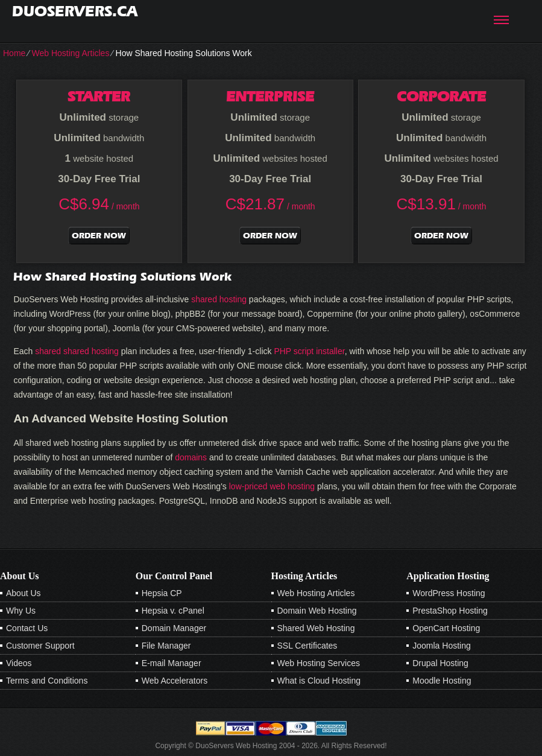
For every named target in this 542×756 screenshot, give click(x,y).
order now (99, 236)
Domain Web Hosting (317, 611)
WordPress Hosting (449, 593)
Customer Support (40, 646)
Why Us (21, 611)
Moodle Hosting (442, 681)
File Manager (166, 646)
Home (14, 53)
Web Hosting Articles (70, 53)
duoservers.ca (75, 11)
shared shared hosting (77, 351)
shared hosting (219, 299)
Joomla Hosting (442, 646)
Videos (19, 663)
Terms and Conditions (47, 681)
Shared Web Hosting (316, 628)
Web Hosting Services (319, 663)
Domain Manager (174, 628)
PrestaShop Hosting (450, 611)
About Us (24, 593)
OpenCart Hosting (446, 628)
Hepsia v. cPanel (173, 611)
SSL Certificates (307, 646)
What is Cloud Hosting (319, 681)
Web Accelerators (175, 681)
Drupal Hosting (440, 663)
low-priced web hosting (272, 486)
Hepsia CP (162, 593)
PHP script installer (309, 351)
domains (191, 457)
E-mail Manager (172, 663)
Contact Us (27, 628)
